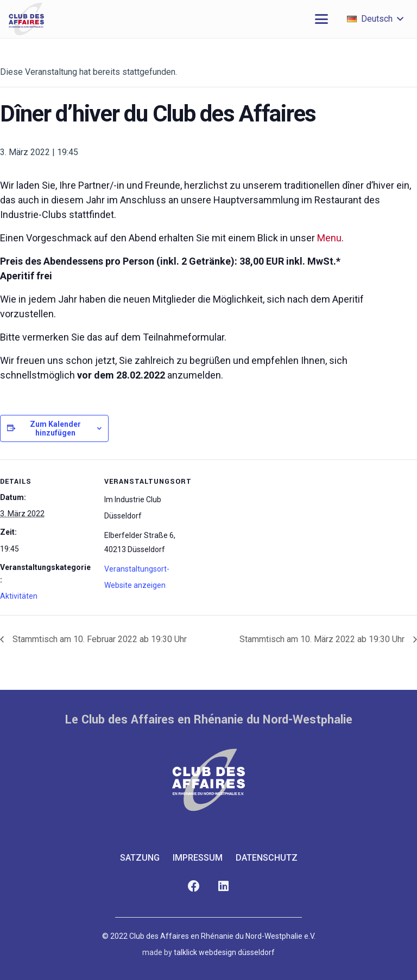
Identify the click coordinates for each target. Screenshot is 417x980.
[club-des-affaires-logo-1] (26, 19)
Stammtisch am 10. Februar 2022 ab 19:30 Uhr (99, 639)
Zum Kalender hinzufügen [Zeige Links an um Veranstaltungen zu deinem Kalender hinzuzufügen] (55, 428)
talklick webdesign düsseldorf (224, 952)
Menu (329, 238)
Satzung (140, 858)
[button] (321, 19)
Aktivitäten (19, 596)
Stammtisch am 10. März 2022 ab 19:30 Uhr (323, 639)
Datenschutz (267, 858)
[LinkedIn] (223, 886)
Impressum (198, 858)
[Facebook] (194, 886)
